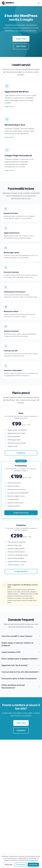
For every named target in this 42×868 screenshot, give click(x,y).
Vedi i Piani (21, 723)
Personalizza (21, 865)
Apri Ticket (21, 46)
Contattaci (21, 730)
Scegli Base (21, 453)
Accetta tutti (33, 865)
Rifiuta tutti (9, 865)
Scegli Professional (21, 513)
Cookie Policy (33, 860)
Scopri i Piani (21, 39)
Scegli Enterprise (21, 571)
